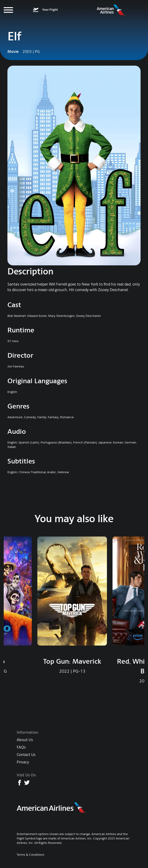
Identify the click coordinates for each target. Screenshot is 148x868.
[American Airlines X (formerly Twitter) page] (27, 783)
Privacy (23, 762)
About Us (25, 740)
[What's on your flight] (45, 10)
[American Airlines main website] (51, 808)
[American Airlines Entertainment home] (111, 10)
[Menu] (8, 10)
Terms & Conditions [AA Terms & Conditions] (31, 855)
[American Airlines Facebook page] (19, 783)
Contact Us (26, 755)
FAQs (21, 747)
